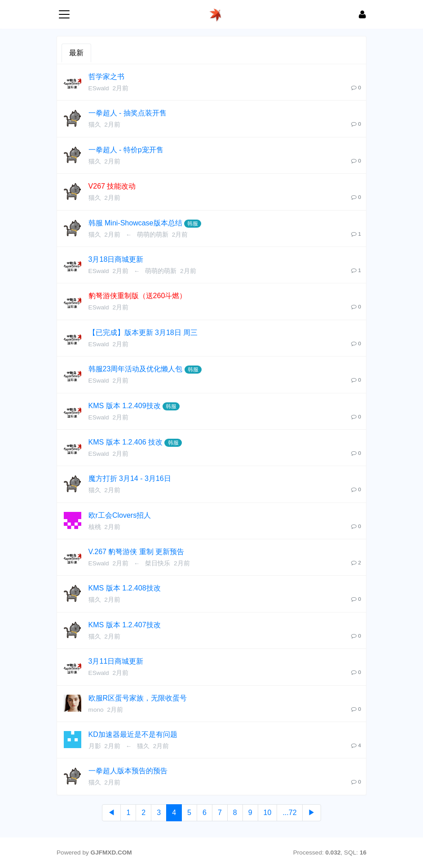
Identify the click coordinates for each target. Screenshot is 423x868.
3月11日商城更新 (116, 661)
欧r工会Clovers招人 (120, 515)
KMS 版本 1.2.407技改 (125, 625)
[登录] (362, 14)
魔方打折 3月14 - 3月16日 (130, 478)
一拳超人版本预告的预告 (128, 771)
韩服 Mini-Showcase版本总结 (135, 223)
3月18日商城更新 (116, 259)
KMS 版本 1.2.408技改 (125, 588)
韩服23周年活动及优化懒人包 (136, 369)
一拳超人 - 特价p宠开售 (126, 150)
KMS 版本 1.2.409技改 (125, 406)
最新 (76, 53)
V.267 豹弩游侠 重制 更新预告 (137, 552)
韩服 (193, 224)
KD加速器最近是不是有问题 (133, 734)
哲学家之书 (106, 77)
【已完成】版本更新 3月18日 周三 (143, 333)
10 (268, 813)
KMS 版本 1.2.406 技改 (126, 442)
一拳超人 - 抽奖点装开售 (128, 113)
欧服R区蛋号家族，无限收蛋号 (138, 698)
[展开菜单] (64, 14)
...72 (289, 813)
